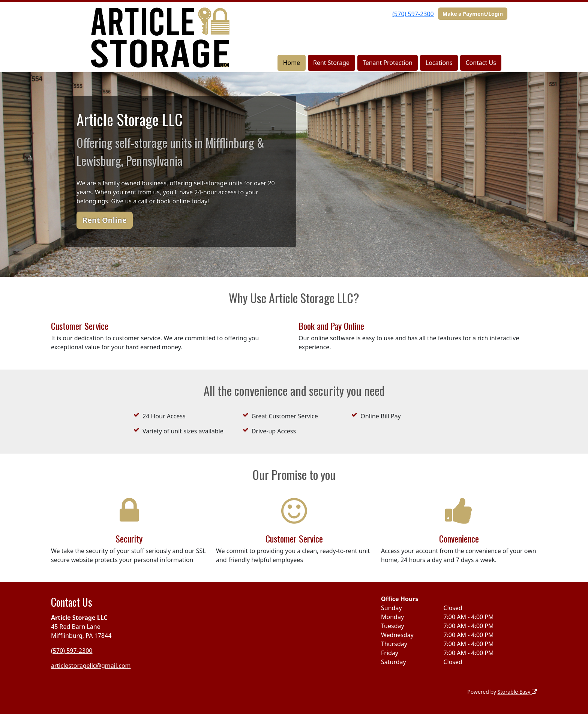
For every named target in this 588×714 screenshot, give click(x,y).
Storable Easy (517, 692)
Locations (439, 63)
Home (292, 63)
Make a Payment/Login (473, 14)
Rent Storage (331, 63)
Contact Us (481, 63)
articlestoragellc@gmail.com (91, 666)
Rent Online (105, 220)
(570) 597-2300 (413, 14)
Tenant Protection (388, 63)
